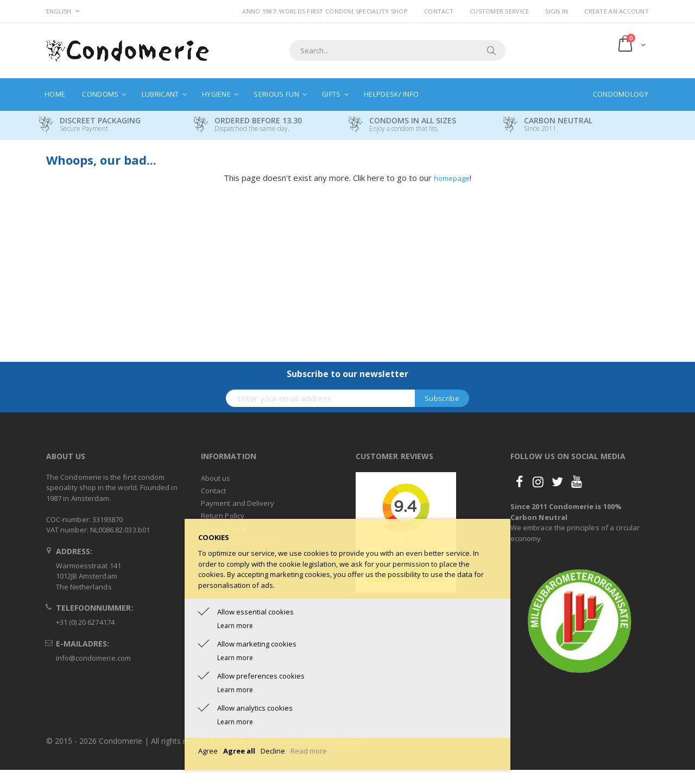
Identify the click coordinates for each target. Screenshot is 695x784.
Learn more (235, 626)
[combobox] (397, 51)
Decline (273, 751)
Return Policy (223, 516)
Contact (439, 11)
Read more (309, 751)
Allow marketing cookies (257, 644)
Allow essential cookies (255, 612)
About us (216, 478)
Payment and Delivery (238, 503)
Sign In (557, 11)
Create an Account (617, 11)
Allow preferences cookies (261, 676)
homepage (452, 178)
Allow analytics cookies (255, 708)
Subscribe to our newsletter (347, 374)
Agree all (239, 751)
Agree (208, 751)
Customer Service (499, 11)
